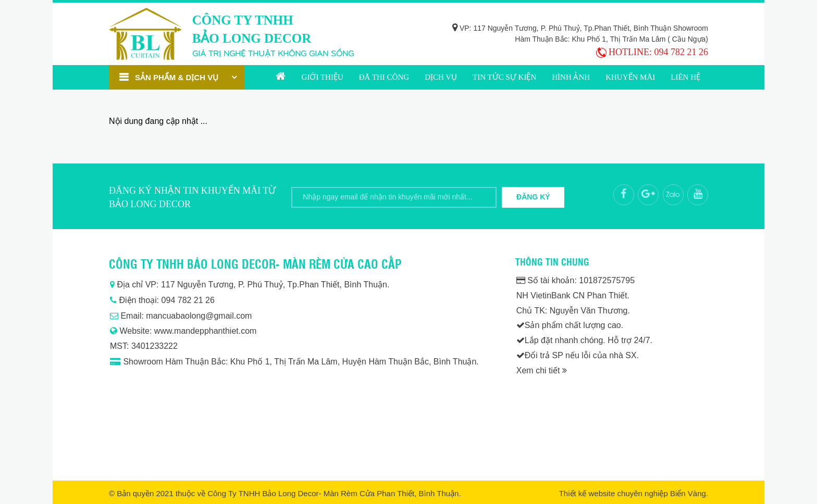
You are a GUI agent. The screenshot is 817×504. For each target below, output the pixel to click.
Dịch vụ (441, 77)
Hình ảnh (571, 77)
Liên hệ (685, 77)
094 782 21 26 (682, 52)
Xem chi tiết (542, 370)
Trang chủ (281, 77)
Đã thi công (384, 77)
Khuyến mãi (630, 77)
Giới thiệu (323, 77)
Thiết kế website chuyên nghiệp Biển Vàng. (634, 493)
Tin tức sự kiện (504, 77)
